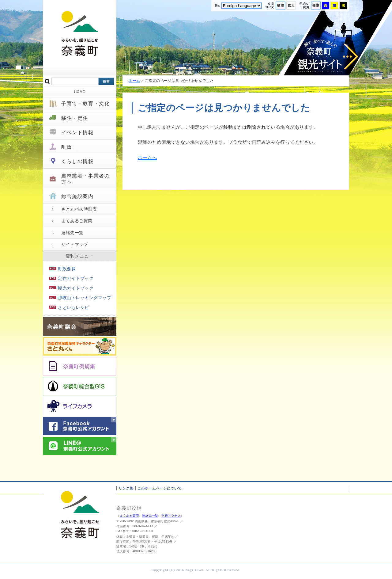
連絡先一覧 (72, 233)
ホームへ (147, 157)
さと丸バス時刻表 (79, 209)
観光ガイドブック (71, 288)
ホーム (134, 81)
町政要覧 (62, 269)
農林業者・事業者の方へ (85, 179)
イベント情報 (77, 133)
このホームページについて (160, 488)
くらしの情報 (77, 161)
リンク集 (126, 488)
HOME (80, 92)
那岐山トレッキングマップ (80, 298)
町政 (67, 147)
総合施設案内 (77, 196)
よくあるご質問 (77, 221)
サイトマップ (75, 244)
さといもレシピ (69, 307)
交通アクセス (171, 516)
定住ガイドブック (71, 278)
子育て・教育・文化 (85, 103)
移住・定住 (75, 118)
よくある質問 (129, 516)
